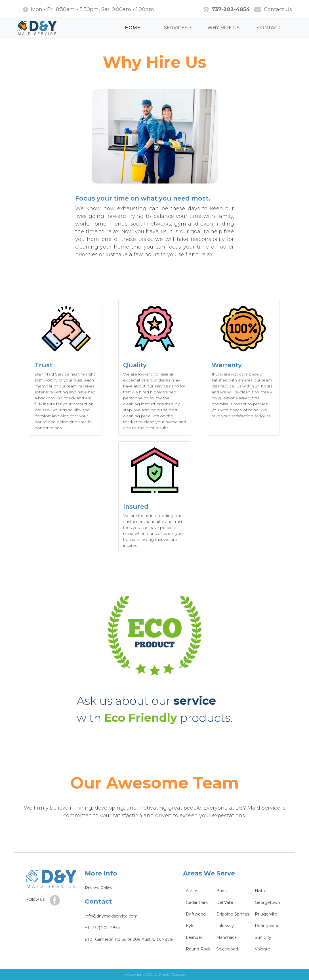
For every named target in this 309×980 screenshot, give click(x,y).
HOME (133, 28)
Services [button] (176, 28)
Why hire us (223, 28)
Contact (269, 28)
